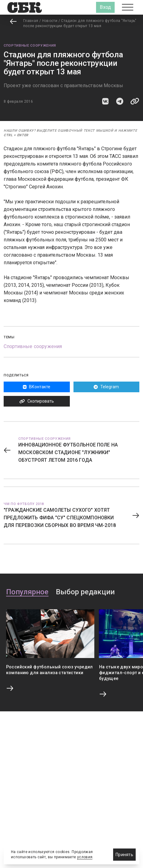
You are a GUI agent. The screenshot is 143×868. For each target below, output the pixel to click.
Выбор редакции (85, 592)
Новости (50, 21)
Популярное (27, 592)
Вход (105, 7)
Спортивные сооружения (30, 46)
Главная (31, 21)
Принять (124, 855)
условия (85, 857)
